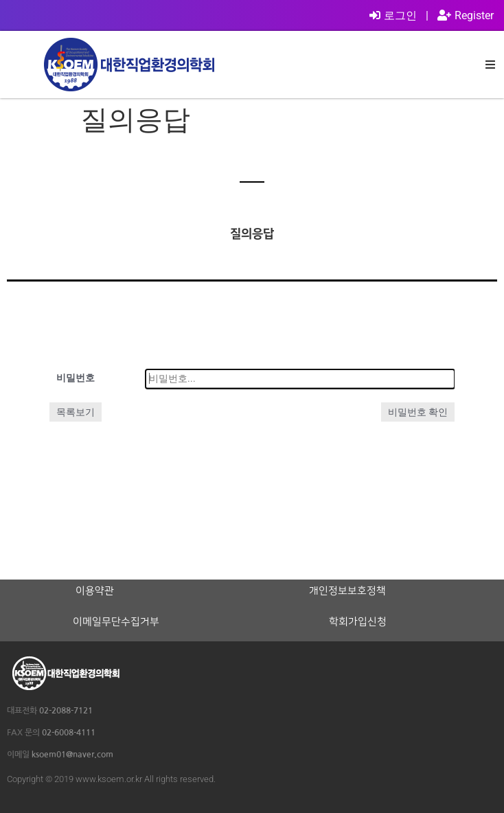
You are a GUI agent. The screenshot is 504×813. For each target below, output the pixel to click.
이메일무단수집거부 (116, 622)
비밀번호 (76, 378)
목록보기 (76, 412)
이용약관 (95, 591)
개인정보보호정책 (347, 591)
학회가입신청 (358, 622)
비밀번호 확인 (418, 412)
